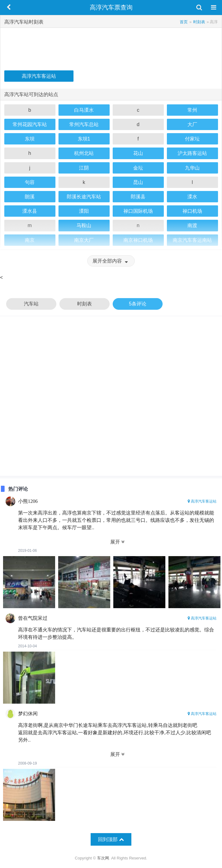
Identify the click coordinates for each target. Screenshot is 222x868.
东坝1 (84, 139)
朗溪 (30, 197)
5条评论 (138, 304)
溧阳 (84, 211)
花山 (138, 153)
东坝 (30, 139)
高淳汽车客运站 (39, 76)
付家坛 (192, 139)
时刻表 (85, 304)
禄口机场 (192, 211)
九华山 (192, 168)
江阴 (84, 168)
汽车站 (31, 304)
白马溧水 (84, 110)
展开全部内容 (111, 261)
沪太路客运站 (192, 153)
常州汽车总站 (84, 124)
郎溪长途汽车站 (84, 197)
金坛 (138, 168)
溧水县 (30, 211)
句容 (30, 182)
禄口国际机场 (138, 211)
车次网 (103, 858)
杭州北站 (84, 153)
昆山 (138, 182)
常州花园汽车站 (30, 124)
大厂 (192, 124)
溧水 (192, 197)
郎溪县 (138, 197)
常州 (192, 110)
